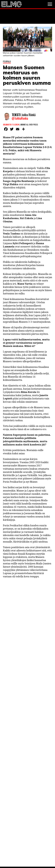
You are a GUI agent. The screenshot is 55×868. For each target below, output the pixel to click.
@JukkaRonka (20, 118)
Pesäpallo (7, 61)
